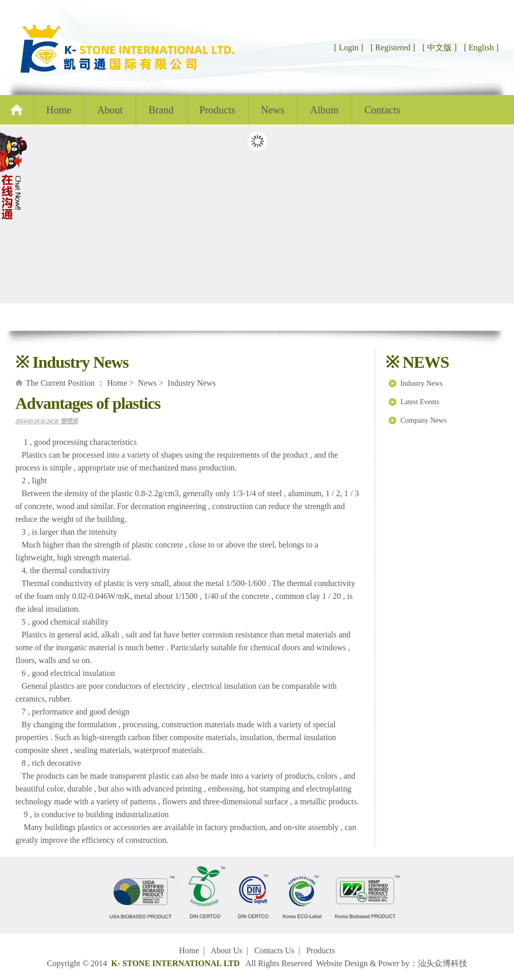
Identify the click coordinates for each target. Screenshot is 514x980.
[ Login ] (349, 48)
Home (59, 110)
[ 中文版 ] (440, 48)
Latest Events (420, 402)
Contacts (382, 110)
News (273, 110)
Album (324, 110)
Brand (161, 110)
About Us (227, 950)
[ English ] (481, 48)
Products (217, 110)
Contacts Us (274, 950)
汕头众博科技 (443, 963)
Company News (424, 420)
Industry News (421, 383)
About (110, 110)
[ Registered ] (392, 48)
